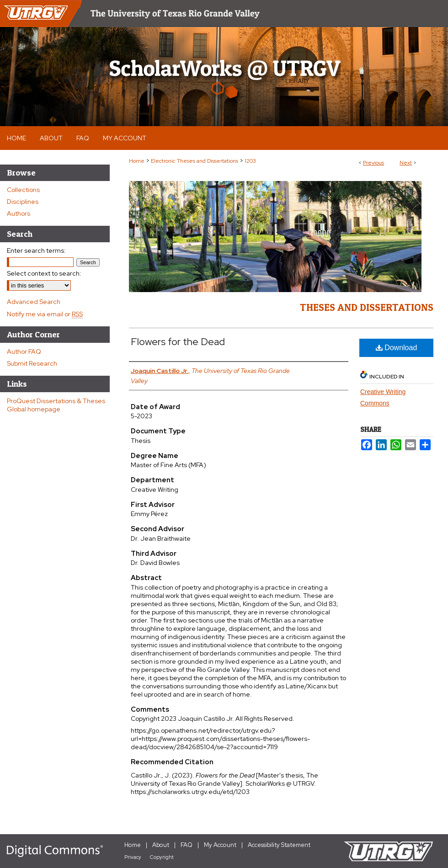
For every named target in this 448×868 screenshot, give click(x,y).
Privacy (133, 857)
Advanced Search (34, 302)
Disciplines (23, 202)
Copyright (162, 857)
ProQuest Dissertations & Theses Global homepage (56, 405)
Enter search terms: (36, 250)
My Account (220, 845)
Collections (23, 190)
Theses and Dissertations (367, 307)
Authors (19, 213)
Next (406, 163)
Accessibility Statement (279, 845)
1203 (250, 161)
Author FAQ (24, 351)
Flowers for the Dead (178, 342)
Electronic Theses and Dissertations (195, 161)
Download (397, 348)
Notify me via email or (45, 314)
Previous (373, 163)
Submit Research (32, 363)
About (161, 845)
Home (137, 161)
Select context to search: (44, 273)
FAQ (187, 845)
